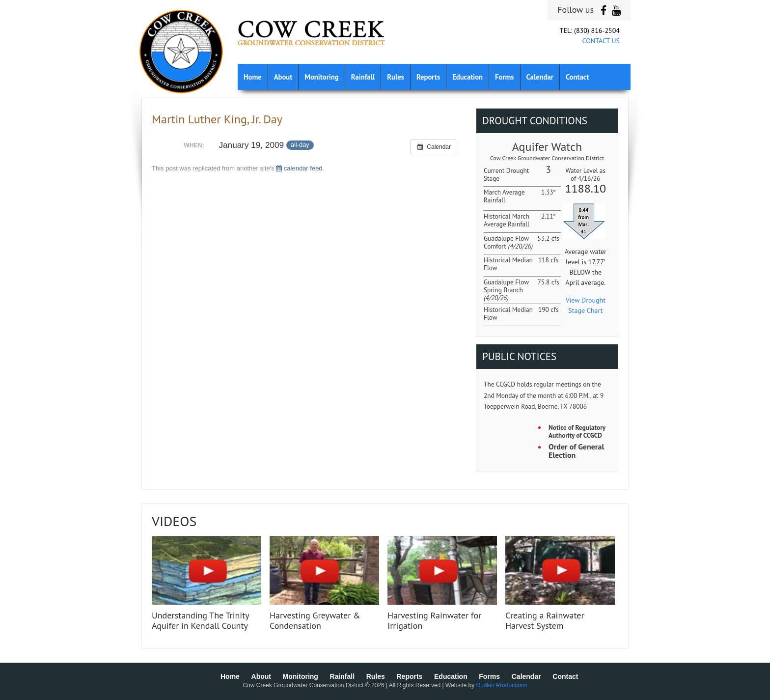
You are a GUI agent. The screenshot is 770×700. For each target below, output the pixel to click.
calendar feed (299, 168)
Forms (504, 77)
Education (467, 77)
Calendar (540, 77)
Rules (396, 77)
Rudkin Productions (502, 685)
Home (253, 77)
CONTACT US (601, 41)
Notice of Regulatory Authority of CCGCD (577, 432)
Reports (428, 77)
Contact (577, 77)
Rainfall (363, 77)
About (283, 77)
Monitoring (321, 77)
